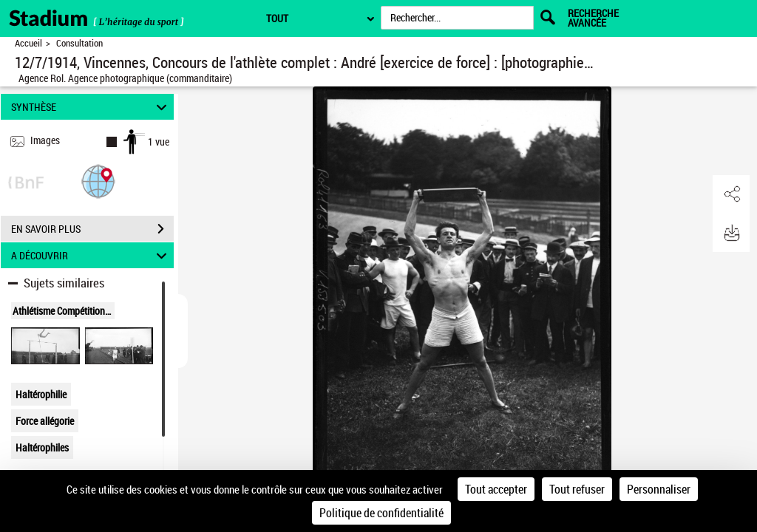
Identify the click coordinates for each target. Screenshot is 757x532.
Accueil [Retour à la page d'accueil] (28, 43)
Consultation (79, 43)
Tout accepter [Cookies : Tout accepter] (496, 489)
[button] (98, 181)
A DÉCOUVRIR (91, 255)
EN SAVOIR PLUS (92, 229)
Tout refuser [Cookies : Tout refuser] (577, 489)
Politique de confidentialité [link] (381, 513)
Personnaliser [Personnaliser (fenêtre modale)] (659, 489)
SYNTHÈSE (91, 107)
